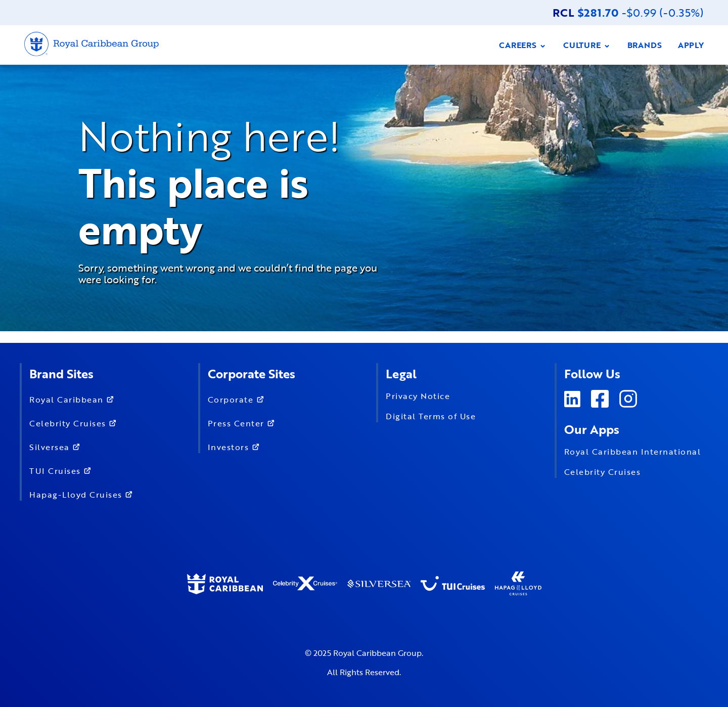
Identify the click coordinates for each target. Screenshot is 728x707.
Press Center (244, 423)
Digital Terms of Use (431, 416)
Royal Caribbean (74, 399)
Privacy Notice (418, 396)
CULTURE (587, 45)
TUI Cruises (62, 470)
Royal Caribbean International (633, 452)
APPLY (691, 45)
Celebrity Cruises (75, 423)
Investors (236, 446)
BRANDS (645, 45)
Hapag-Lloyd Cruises (83, 494)
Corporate (238, 399)
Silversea (57, 446)
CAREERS (523, 45)
